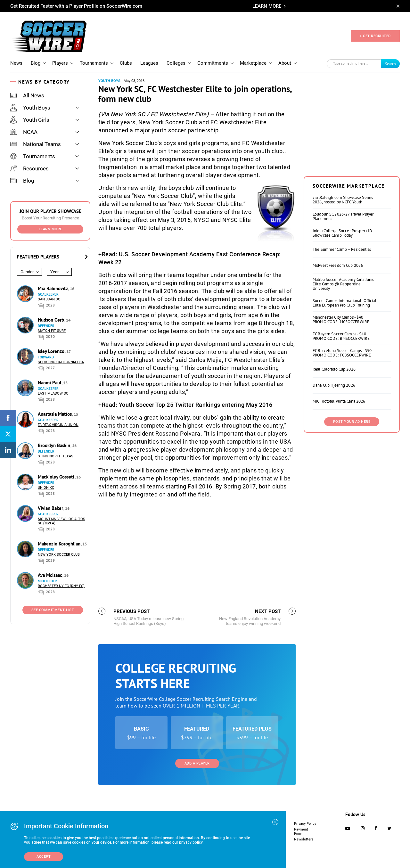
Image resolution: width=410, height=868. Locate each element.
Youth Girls (30, 120)
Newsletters (304, 839)
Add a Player (197, 763)
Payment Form (301, 831)
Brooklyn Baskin (55, 445)
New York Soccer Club (59, 555)
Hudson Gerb (52, 320)
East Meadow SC (53, 393)
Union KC (46, 488)
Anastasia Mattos (55, 414)
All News (27, 95)
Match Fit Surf (52, 331)
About (285, 63)
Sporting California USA (61, 362)
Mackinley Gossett (57, 477)
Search (390, 64)
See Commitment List (53, 610)
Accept (44, 857)
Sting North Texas (56, 456)
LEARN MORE (267, 6)
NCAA (24, 132)
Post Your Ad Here (352, 422)
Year (54, 272)
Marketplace (253, 63)
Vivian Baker (51, 508)
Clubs (126, 63)
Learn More (50, 229)
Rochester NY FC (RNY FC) (61, 586)
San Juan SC (49, 299)
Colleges (176, 63)
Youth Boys (30, 108)
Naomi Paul (50, 383)
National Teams (36, 144)
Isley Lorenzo (52, 351)
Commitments (213, 63)
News (16, 63)
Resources (29, 168)
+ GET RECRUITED (375, 36)
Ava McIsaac (51, 575)
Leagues (149, 63)
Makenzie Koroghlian (60, 544)
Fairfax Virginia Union (58, 425)
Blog (36, 63)
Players (60, 63)
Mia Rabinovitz (53, 288)
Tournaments (94, 63)
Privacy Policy (305, 824)
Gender (27, 272)
